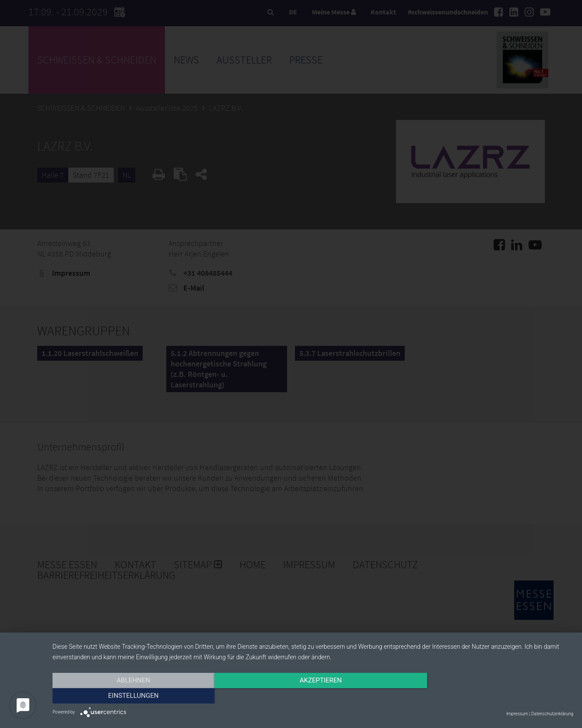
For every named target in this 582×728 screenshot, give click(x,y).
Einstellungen (495, 696)
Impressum (517, 714)
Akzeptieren (313, 696)
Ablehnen (130, 696)
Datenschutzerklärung (552, 714)
